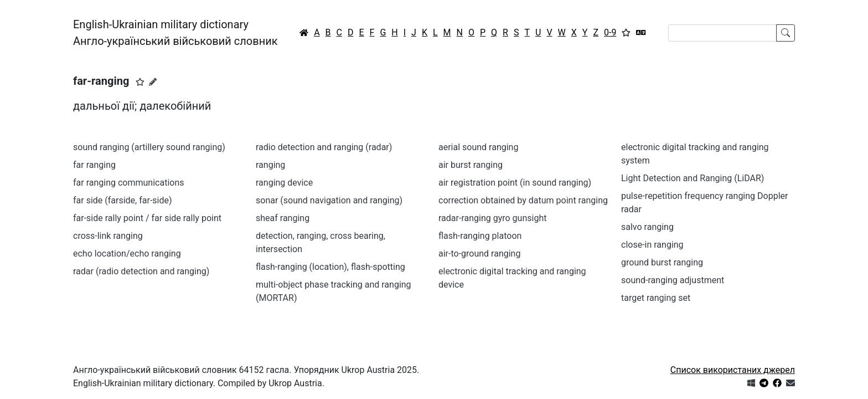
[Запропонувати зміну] (153, 82)
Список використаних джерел (733, 370)
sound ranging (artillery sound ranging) (149, 147)
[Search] (722, 33)
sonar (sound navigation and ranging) (329, 200)
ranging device (284, 183)
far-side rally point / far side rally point (147, 218)
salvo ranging (647, 227)
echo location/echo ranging (127, 254)
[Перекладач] (641, 33)
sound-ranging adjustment (673, 280)
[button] (140, 82)
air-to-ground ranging (479, 254)
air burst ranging (471, 165)
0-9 (610, 32)
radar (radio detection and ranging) (141, 271)
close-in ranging (652, 245)
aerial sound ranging (478, 147)
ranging (270, 165)
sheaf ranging (283, 218)
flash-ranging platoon (480, 236)
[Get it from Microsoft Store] (751, 383)
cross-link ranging (108, 236)
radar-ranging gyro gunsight (492, 218)
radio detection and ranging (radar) (324, 147)
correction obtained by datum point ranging (523, 200)
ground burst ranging (662, 262)
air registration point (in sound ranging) (515, 183)
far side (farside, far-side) (123, 200)
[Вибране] (626, 33)
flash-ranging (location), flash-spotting (330, 267)
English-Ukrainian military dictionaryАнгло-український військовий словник (175, 33)
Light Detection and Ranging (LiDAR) (693, 178)
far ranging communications (129, 183)
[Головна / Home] (304, 33)
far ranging (94, 165)
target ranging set (656, 298)
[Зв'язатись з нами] (790, 383)
